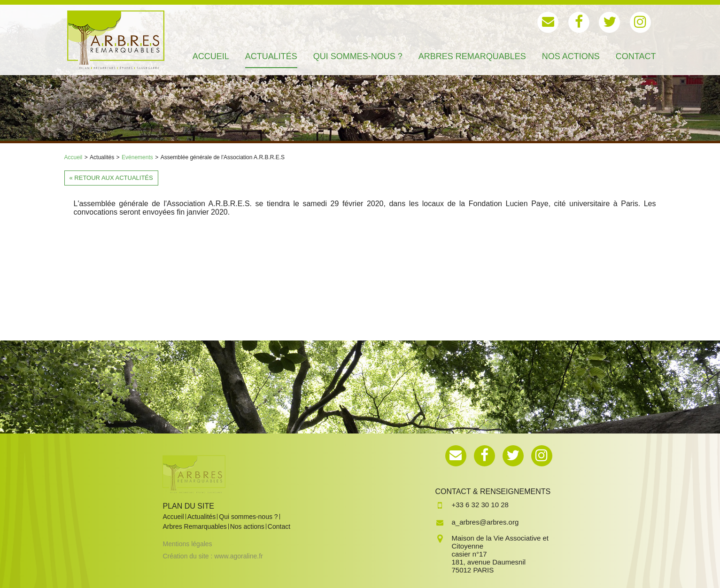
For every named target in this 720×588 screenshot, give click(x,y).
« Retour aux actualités (111, 178)
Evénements (137, 157)
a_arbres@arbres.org (485, 522)
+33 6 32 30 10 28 (480, 505)
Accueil (74, 157)
